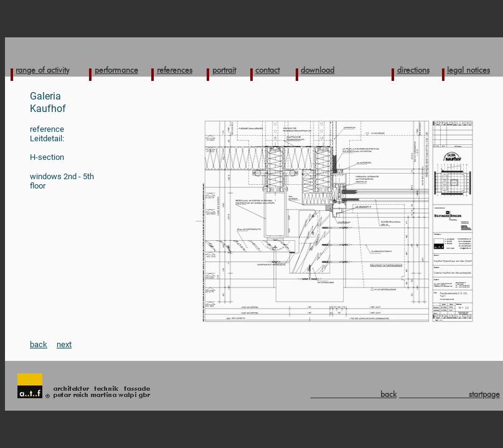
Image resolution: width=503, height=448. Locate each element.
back (39, 344)
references (175, 70)
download (317, 70)
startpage (449, 394)
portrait (224, 70)
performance (116, 70)
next (64, 344)
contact (267, 70)
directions (413, 70)
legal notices (468, 70)
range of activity (42, 70)
